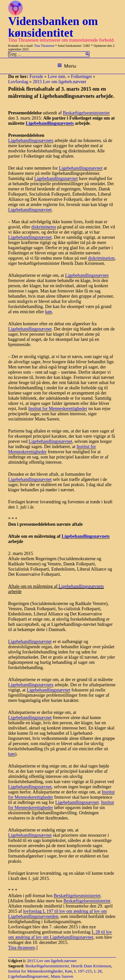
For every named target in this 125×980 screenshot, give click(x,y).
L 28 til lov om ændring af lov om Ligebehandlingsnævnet (60, 935)
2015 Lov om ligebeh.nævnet (59, 82)
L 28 (98, 971)
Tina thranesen (21, 948)
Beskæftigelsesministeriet (86, 113)
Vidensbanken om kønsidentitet (53, 27)
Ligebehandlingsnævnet (81, 168)
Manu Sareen (62, 976)
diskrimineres (44, 227)
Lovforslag (18, 82)
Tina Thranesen (44, 46)
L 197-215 (83, 971)
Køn (68, 971)
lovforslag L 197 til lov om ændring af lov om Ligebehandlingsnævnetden (57, 914)
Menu (67, 66)
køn (49, 312)
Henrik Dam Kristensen (91, 966)
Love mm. (57, 77)
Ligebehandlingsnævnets (50, 123)
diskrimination (101, 258)
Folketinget (81, 77)
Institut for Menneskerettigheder (58, 409)
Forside (36, 77)
